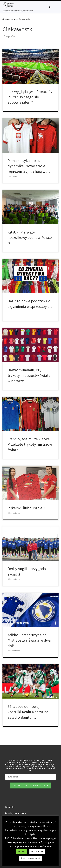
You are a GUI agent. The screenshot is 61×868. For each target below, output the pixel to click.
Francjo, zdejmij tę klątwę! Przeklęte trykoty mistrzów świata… (30, 444)
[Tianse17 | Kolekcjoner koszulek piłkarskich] (8, 5)
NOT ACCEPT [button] (37, 852)
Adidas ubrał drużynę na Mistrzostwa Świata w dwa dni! (29, 640)
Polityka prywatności (31, 858)
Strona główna (10, 19)
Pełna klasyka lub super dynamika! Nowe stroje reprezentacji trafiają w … (29, 166)
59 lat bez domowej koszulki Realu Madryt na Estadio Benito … (28, 712)
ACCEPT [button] (22, 852)
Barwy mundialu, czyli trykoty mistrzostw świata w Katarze (29, 375)
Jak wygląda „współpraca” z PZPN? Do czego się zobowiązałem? (30, 97)
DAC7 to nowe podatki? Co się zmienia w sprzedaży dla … (30, 306)
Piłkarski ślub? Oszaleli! (27, 508)
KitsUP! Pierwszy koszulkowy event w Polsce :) (30, 238)
